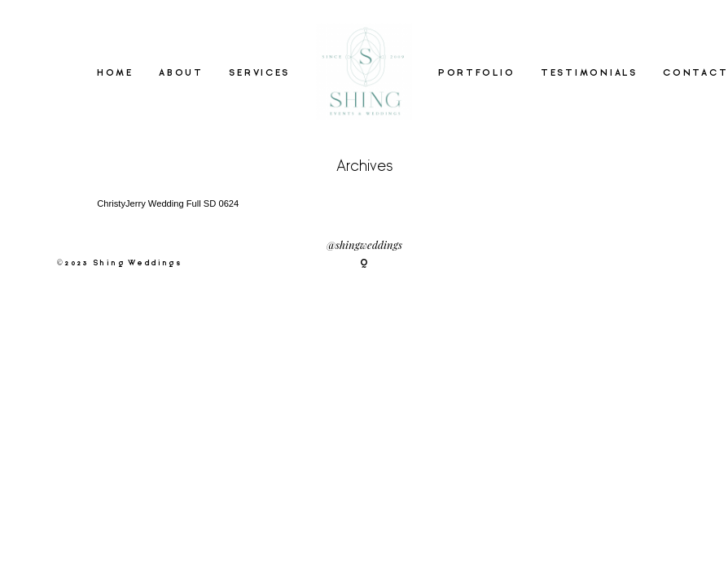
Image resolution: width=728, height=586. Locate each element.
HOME (115, 72)
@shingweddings (364, 245)
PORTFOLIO (477, 72)
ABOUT (181, 72)
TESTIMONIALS (589, 72)
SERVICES (259, 72)
